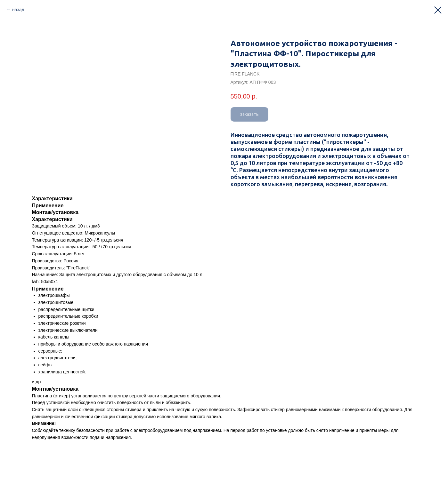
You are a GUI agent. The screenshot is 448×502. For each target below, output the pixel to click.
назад (18, 10)
